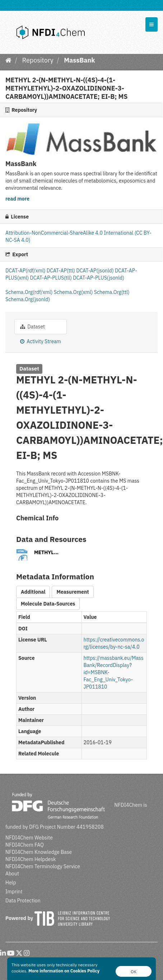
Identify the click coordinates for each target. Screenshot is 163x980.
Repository (38, 60)
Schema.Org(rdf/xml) (30, 292)
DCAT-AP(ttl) (61, 271)
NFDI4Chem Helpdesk (31, 859)
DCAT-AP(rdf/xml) (26, 271)
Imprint (14, 892)
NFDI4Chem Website (29, 838)
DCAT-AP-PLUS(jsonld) (99, 278)
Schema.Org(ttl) (112, 292)
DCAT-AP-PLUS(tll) (52, 278)
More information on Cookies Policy (64, 971)
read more (17, 199)
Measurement (73, 592)
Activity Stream (41, 341)
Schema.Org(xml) (74, 292)
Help (11, 883)
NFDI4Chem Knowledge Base (39, 852)
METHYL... (46, 552)
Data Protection (23, 901)
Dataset (32, 327)
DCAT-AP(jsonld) (96, 271)
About (12, 874)
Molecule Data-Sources (48, 604)
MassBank (79, 60)
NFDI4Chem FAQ (25, 845)
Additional (33, 592)
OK (134, 972)
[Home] (8, 60)
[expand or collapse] (152, 24)
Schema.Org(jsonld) (28, 299)
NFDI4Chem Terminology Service (43, 866)
